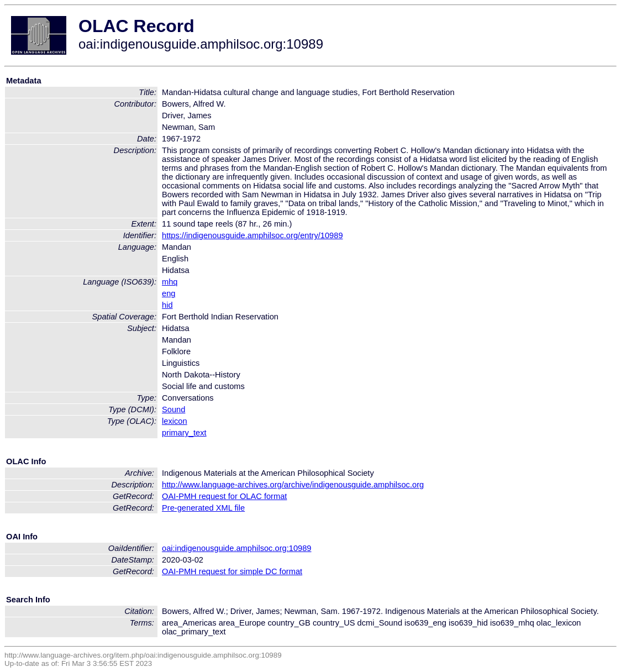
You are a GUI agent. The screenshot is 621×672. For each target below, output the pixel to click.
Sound (173, 410)
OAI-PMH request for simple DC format (232, 571)
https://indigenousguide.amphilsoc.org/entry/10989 (252, 235)
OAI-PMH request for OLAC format (224, 496)
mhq (170, 282)
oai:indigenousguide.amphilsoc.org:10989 (237, 548)
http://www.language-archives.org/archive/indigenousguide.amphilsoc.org (293, 485)
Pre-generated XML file (203, 508)
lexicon (175, 421)
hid (167, 305)
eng (169, 293)
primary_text (184, 433)
